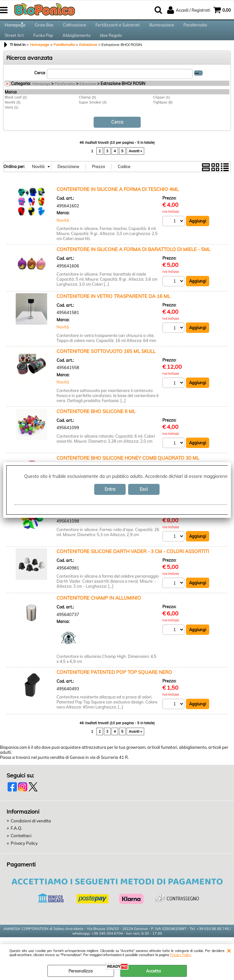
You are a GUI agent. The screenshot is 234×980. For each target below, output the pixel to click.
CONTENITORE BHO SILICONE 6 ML (96, 422)
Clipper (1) (161, 108)
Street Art (14, 43)
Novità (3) (13, 113)
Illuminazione (162, 28)
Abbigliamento (76, 43)
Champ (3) (87, 108)
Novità (63, 231)
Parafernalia (195, 28)
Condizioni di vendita (30, 832)
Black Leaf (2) (16, 108)
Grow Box (44, 28)
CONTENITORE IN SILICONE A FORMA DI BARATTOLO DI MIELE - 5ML (133, 260)
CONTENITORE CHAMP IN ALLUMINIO (99, 609)
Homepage (15, 28)
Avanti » (135, 161)
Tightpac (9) (163, 113)
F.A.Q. (16, 839)
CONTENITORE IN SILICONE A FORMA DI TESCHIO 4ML (118, 200)
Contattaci (21, 846)
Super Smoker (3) (93, 113)
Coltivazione (74, 28)
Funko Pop (43, 43)
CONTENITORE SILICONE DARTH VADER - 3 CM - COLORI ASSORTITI (133, 562)
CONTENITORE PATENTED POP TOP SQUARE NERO (114, 683)
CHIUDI (229, 950)
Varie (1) (11, 118)
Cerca (40, 84)
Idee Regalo (111, 43)
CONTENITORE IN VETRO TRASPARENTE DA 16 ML (113, 307)
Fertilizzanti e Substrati (118, 28)
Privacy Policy (180, 955)
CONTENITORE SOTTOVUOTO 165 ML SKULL (106, 362)
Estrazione (88, 94)
